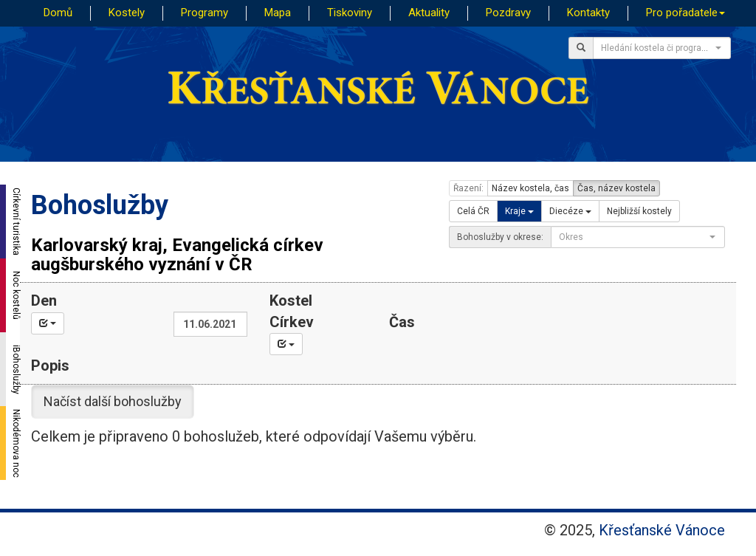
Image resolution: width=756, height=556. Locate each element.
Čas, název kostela (616, 188)
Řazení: (468, 188)
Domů (58, 13)
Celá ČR (473, 211)
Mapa (278, 13)
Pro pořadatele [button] (685, 13)
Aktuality (429, 13)
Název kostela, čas (530, 188)
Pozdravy (508, 13)
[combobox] (662, 48)
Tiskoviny (350, 13)
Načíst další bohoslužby (113, 401)
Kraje (519, 211)
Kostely (127, 13)
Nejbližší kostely (639, 211)
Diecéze (570, 211)
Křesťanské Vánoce (662, 530)
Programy (205, 13)
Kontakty (588, 13)
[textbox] (657, 48)
